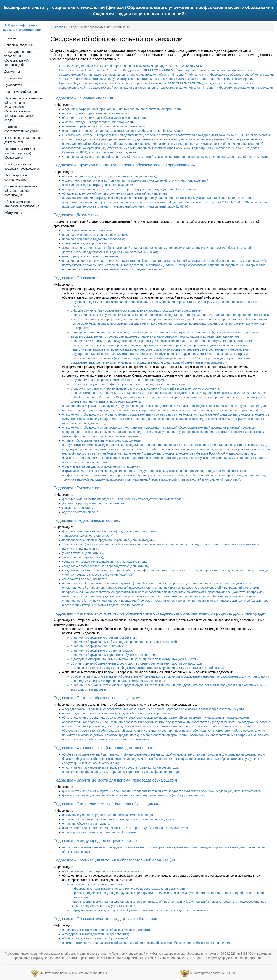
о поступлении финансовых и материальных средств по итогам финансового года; (120, 767)
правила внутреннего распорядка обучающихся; (96, 235)
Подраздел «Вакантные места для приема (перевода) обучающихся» (116, 780)
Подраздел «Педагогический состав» (87, 520)
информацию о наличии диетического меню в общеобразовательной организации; (129, 889)
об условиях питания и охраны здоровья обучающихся (101, 871)
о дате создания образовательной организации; (96, 113)
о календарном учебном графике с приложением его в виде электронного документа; (131, 384)
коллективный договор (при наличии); (89, 243)
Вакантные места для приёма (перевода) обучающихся (20, 153)
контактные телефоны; (78, 508)
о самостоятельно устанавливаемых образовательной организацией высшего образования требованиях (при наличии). (146, 943)
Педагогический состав (21, 92)
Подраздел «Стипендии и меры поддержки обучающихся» (106, 804)
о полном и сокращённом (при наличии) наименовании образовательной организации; (123, 109)
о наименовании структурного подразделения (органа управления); (110, 176)
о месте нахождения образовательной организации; (99, 122)
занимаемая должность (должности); (88, 536)
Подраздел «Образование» (78, 278)
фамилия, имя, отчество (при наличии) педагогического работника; (109, 531)
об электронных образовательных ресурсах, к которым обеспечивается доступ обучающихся (136, 663)
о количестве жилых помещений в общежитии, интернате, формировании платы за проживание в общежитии (148, 668)
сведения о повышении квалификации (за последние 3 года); (105, 562)
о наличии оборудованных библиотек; (97, 646)
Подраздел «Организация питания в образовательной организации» (115, 860)
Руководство (13, 85)
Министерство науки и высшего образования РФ (73, 973)
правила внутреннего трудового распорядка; (93, 239)
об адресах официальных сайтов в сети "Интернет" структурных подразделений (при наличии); (129, 189)
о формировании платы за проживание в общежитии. (100, 832)
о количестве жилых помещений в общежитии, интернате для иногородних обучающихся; (125, 828)
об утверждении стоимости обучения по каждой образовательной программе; (117, 713)
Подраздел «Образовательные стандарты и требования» (105, 919)
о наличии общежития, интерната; (86, 824)
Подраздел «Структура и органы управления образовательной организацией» (124, 165)
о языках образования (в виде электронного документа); (102, 440)
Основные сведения (19, 45)
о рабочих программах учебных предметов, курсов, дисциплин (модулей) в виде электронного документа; (145, 388)
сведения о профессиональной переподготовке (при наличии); (106, 566)
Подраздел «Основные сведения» (84, 98)
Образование (14, 78)
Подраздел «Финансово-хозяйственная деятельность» (103, 748)
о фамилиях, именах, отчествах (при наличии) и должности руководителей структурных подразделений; (136, 180)
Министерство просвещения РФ (212, 973)
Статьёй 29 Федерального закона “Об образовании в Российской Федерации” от (132, 66)
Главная (10, 38)
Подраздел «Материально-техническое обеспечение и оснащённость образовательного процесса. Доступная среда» (160, 613)
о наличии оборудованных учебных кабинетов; (104, 637)
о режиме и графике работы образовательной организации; (104, 126)
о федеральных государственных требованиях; (95, 934)
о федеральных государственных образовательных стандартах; (107, 930)
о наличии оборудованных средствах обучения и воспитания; (114, 655)
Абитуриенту (13, 213)
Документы (12, 72)
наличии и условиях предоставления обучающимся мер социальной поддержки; (119, 819)
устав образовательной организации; (88, 230)
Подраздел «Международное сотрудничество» (96, 841)
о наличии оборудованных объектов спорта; (102, 650)
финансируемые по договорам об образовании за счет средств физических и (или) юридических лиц (133, 795)
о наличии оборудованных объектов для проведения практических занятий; (124, 642)
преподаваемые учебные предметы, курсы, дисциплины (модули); (109, 540)
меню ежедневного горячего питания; (97, 884)
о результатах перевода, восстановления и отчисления (101, 466)
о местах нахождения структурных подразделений (97, 185)
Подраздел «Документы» (76, 215)
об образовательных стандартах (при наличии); (96, 938)
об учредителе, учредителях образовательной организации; (104, 118)
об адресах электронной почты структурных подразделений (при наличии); (115, 193)
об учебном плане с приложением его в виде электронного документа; (120, 380)
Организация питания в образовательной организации (21, 191)
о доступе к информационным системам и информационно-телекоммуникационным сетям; (135, 659)
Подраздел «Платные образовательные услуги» (97, 698)
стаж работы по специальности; (85, 579)
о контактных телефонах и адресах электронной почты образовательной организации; (123, 131)
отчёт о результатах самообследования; (90, 256)
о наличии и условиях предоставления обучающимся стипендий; (108, 815)
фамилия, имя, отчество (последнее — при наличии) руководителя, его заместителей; (123, 499)
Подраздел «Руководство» (77, 488)
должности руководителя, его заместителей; (93, 503)
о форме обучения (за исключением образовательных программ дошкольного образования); (136, 310)
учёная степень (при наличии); (84, 553)
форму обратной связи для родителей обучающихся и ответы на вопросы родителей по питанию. (140, 910)
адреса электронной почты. (81, 512)
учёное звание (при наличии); (83, 557)
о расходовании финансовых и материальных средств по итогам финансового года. (121, 772)
